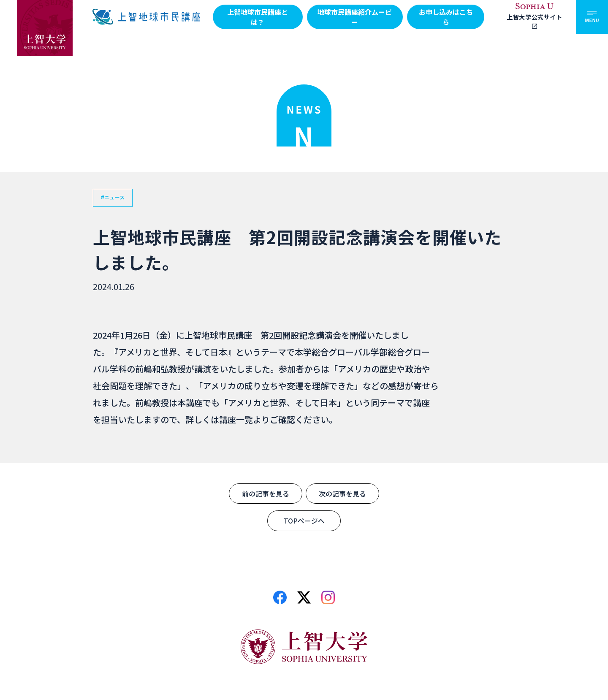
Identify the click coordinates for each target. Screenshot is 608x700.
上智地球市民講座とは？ (258, 17)
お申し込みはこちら (446, 17)
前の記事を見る (266, 494)
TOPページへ (304, 521)
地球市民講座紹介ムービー (355, 17)
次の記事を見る (342, 494)
